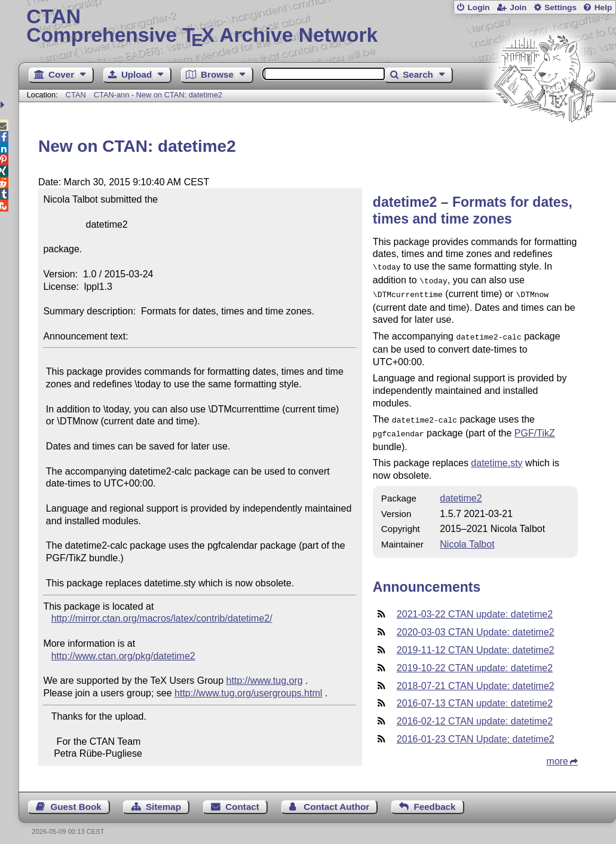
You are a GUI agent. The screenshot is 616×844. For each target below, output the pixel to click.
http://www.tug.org (265, 681)
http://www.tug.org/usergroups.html (248, 693)
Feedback (434, 800)
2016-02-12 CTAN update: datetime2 (475, 714)
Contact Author (336, 800)
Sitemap (163, 800)
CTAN (76, 95)
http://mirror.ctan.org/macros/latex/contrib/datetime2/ (162, 618)
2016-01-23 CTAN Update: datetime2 (476, 732)
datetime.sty (497, 456)
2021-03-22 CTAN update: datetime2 (475, 607)
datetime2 (461, 491)
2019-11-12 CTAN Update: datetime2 (476, 643)
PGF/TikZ (535, 427)
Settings (560, 7)
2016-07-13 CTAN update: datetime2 (475, 696)
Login (478, 7)
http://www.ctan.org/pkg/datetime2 (123, 656)
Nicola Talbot (467, 537)
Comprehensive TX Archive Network (317, 27)
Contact (242, 800)
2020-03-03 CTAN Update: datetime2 (476, 625)
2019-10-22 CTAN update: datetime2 (475, 661)
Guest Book (76, 800)
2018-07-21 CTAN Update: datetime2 (476, 679)
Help (603, 7)
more (557, 754)
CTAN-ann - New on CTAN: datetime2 (158, 95)
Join (518, 7)
